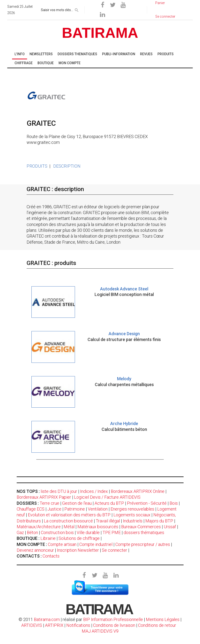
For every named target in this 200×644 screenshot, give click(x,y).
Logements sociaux (132, 515)
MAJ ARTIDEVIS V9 (100, 631)
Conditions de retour (157, 625)
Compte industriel (96, 544)
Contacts (51, 556)
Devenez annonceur (35, 550)
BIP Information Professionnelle (113, 619)
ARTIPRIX (54, 625)
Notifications (79, 625)
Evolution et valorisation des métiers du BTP (69, 515)
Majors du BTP (159, 521)
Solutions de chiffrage (79, 538)
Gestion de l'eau (77, 503)
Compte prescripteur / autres (143, 544)
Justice (54, 509)
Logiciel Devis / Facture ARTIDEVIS (107, 497)
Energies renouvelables (132, 509)
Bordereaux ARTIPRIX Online (138, 491)
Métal (69, 527)
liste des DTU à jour (59, 491)
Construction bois (57, 532)
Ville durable (88, 532)
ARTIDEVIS (32, 625)
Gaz (20, 532)
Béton (32, 532)
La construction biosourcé (68, 521)
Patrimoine (75, 509)
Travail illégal (108, 521)
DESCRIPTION (67, 166)
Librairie (48, 538)
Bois (174, 503)
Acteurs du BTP (109, 503)
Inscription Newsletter (78, 550)
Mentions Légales (163, 619)
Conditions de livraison (114, 625)
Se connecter (115, 550)
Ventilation (98, 509)
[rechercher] (77, 9)
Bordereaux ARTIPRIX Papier (44, 497)
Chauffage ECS (31, 509)
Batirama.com (47, 619)
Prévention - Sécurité (147, 503)
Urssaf (170, 527)
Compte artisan (62, 544)
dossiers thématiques (144, 532)
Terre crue (49, 503)
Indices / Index (94, 491)
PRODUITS (37, 166)
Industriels (133, 521)
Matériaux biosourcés (98, 527)
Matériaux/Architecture (39, 527)
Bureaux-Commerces (141, 527)
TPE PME (112, 532)
